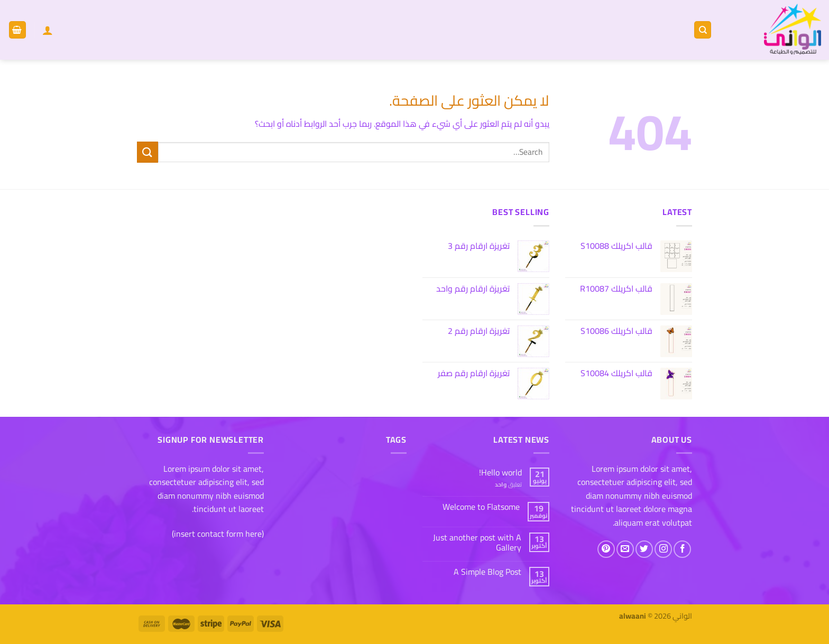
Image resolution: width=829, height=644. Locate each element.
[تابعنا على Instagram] (663, 549)
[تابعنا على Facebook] (682, 549)
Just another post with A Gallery (477, 543)
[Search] (703, 30)
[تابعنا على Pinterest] (606, 549)
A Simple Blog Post (487, 572)
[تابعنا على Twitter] (644, 549)
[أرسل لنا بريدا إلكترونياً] (625, 549)
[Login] (48, 30)
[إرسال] (148, 152)
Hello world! (500, 473)
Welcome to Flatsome (481, 507)
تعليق (508, 484)
